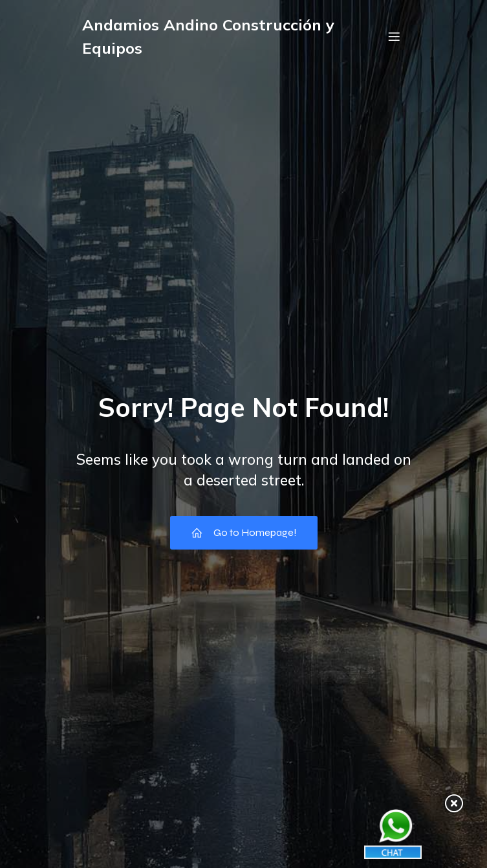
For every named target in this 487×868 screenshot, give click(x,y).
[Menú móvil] (395, 36)
